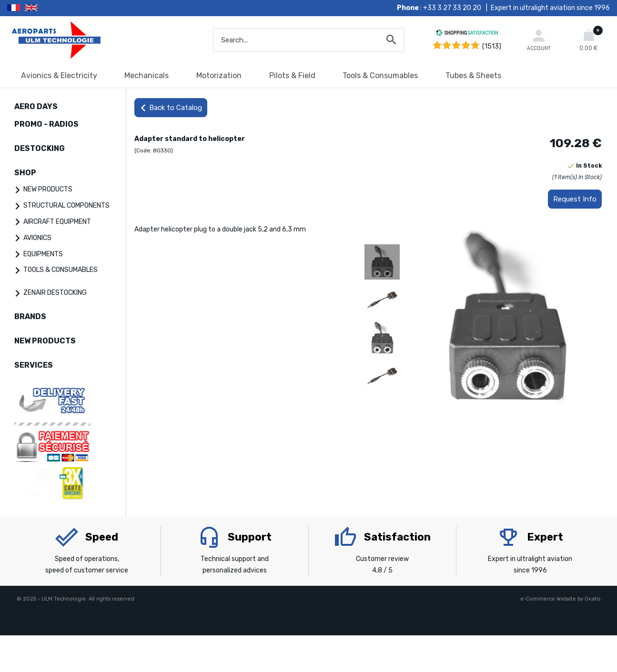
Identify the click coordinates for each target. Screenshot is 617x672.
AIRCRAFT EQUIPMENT (57, 222)
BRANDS (30, 316)
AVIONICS (37, 238)
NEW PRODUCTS (48, 189)
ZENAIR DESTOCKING (55, 293)
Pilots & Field (292, 75)
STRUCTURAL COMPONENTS (66, 206)
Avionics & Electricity (59, 75)
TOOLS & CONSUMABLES (61, 270)
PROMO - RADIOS (46, 124)
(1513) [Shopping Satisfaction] (492, 46)
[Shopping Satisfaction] (467, 34)
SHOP (25, 173)
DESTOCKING (40, 148)
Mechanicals (147, 75)
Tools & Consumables (380, 75)
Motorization (219, 75)
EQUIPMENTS (43, 254)
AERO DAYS (36, 106)
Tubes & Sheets (473, 75)
